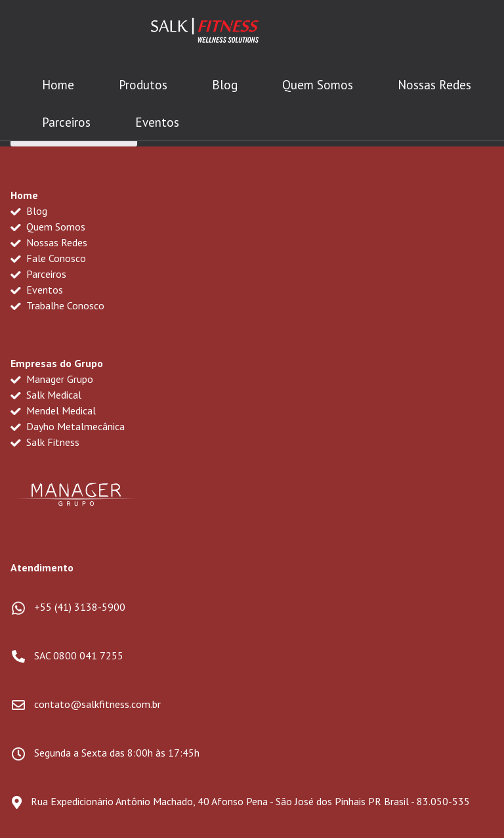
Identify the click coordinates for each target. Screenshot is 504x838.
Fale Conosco (48, 258)
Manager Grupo (52, 379)
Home (58, 85)
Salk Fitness (45, 442)
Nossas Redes (434, 85)
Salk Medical (46, 395)
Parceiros (66, 122)
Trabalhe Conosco (57, 305)
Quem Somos (318, 85)
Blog (225, 85)
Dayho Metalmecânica (68, 426)
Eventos (157, 122)
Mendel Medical (53, 410)
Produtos (143, 85)
